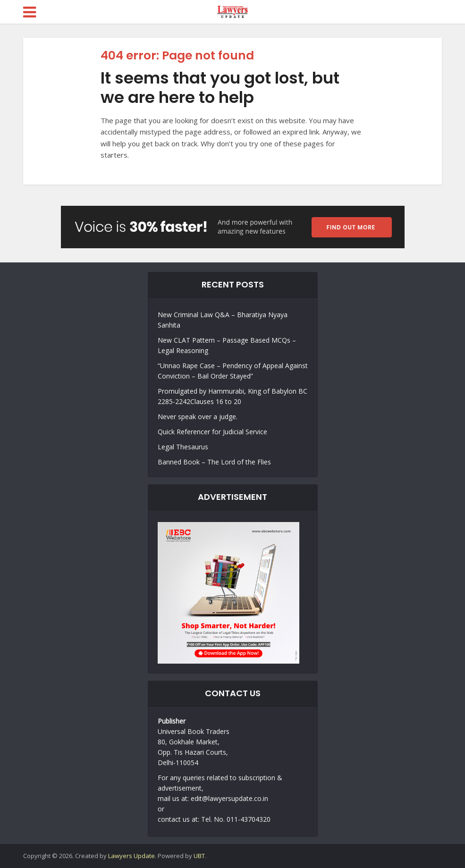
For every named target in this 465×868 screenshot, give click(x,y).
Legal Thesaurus (183, 447)
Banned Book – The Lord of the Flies (214, 462)
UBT (199, 856)
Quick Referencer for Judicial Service (212, 432)
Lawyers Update (131, 856)
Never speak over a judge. (198, 417)
